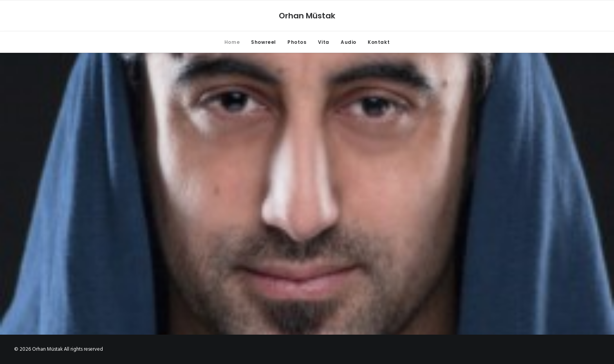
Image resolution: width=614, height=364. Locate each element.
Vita (324, 42)
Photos (297, 42)
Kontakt (379, 42)
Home (232, 42)
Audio (349, 42)
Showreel (264, 42)
